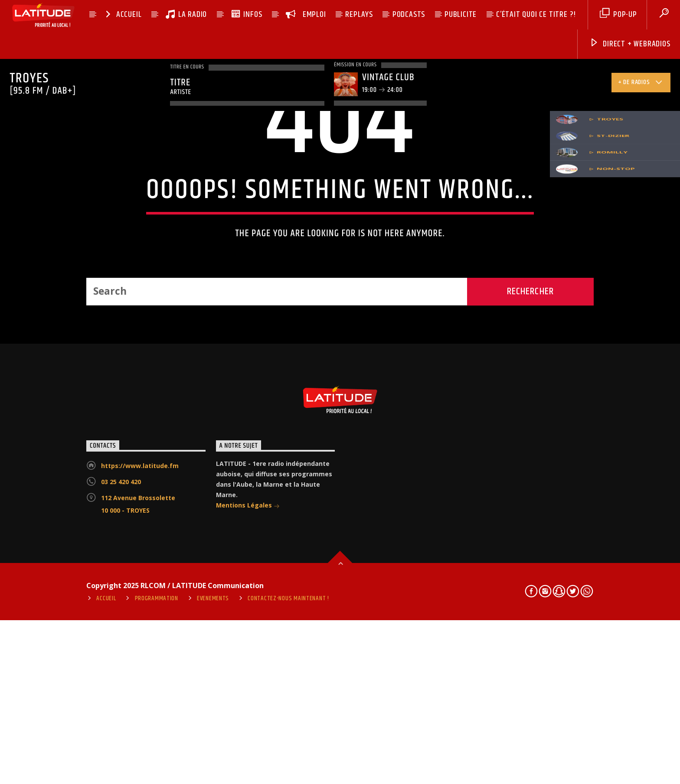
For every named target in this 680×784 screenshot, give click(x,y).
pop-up (618, 15)
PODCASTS (409, 15)
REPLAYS (359, 15)
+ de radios (641, 84)
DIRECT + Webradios (630, 44)
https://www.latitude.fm (140, 713)
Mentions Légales (248, 753)
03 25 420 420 (121, 729)
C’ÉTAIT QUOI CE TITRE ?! (536, 15)
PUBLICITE (461, 15)
